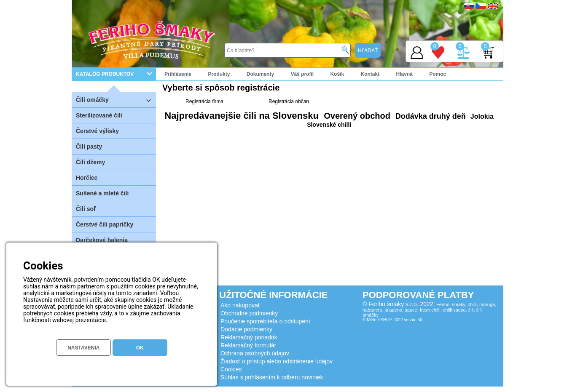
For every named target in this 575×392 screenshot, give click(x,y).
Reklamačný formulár (248, 345)
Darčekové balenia (102, 240)
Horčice (87, 178)
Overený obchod (356, 116)
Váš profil (302, 74)
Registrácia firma (204, 101)
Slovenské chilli (329, 125)
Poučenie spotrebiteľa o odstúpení (265, 321)
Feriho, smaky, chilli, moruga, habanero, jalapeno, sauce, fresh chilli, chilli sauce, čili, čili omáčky (429, 310)
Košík (337, 74)
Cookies (231, 369)
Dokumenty (260, 74)
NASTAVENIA (83, 348)
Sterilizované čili (99, 115)
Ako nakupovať (240, 305)
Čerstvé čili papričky (105, 224)
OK (140, 348)
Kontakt (370, 74)
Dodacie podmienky (246, 329)
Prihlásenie (178, 74)
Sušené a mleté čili (102, 193)
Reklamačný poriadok (249, 337)
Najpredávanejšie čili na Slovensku (242, 116)
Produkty (219, 74)
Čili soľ (86, 209)
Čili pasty (89, 147)
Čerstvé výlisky (97, 131)
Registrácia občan (289, 101)
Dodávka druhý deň (430, 116)
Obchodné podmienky (249, 313)
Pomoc (438, 74)
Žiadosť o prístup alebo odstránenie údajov (277, 361)
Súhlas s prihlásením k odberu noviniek (272, 377)
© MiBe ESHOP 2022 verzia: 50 (392, 320)
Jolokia (481, 116)
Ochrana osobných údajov (255, 353)
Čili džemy (90, 162)
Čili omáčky (116, 100)
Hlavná (404, 74)
